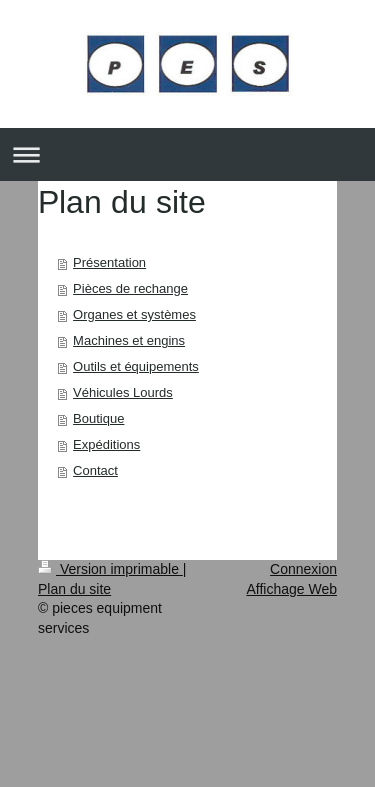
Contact (95, 470)
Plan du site (74, 589)
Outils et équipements (136, 366)
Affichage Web (291, 589)
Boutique (98, 418)
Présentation (109, 262)
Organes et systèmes (134, 314)
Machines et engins (129, 340)
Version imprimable (110, 569)
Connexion (303, 569)
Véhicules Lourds (123, 392)
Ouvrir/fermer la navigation (187, 154)
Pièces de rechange (130, 288)
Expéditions (106, 444)
